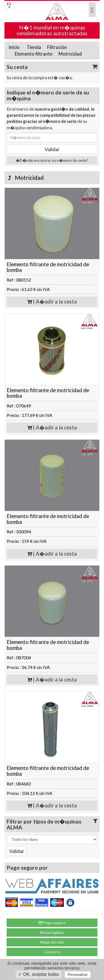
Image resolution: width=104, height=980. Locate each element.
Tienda (33, 47)
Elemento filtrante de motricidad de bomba (48, 267)
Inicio (14, 47)
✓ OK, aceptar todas (39, 974)
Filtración (57, 47)
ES (9, 5)
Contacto (52, 952)
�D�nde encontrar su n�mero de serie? (52, 160)
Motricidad (70, 54)
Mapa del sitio (52, 942)
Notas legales (52, 932)
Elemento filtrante (33, 54)
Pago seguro (52, 923)
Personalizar (78, 975)
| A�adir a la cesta (52, 302)
